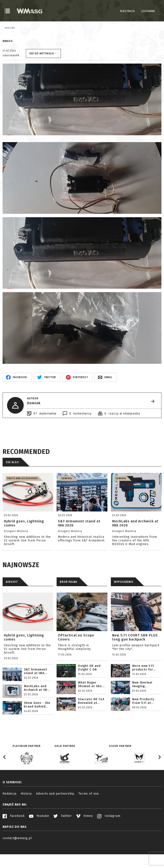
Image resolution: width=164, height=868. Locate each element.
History (26, 815)
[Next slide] (159, 778)
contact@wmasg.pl (17, 859)
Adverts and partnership (55, 815)
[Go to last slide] (5, 778)
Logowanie (148, 11)
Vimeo (84, 837)
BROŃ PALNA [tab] (68, 603)
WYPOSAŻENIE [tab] (124, 603)
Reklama (10, 28)
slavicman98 (11, 77)
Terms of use (89, 815)
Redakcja (10, 815)
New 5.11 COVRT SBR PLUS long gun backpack (135, 658)
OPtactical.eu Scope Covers (76, 658)
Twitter (63, 837)
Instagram (109, 837)
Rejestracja (127, 11)
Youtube (39, 837)
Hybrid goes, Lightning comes (24, 658)
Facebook (14, 837)
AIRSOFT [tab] (12, 603)
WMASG (8, 62)
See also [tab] (12, 483)
